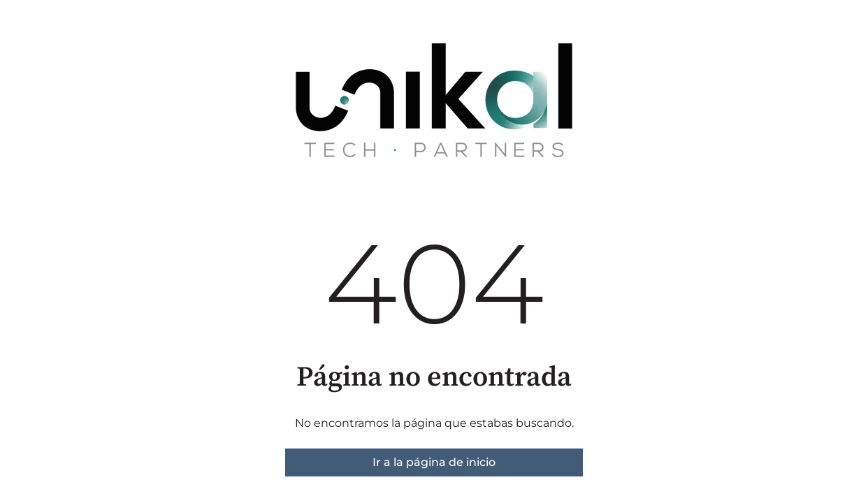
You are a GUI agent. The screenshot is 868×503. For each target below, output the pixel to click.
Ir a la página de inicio (434, 462)
